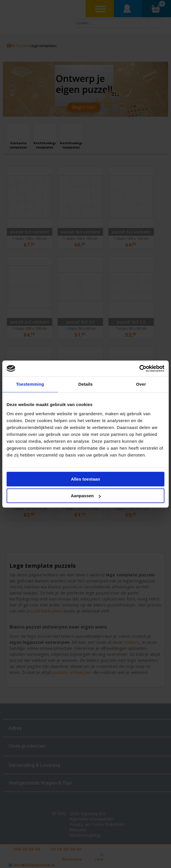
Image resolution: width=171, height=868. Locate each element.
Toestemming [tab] (30, 384)
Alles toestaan (85, 479)
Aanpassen (86, 496)
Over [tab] (141, 384)
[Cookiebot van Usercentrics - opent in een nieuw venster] (139, 368)
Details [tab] (85, 384)
